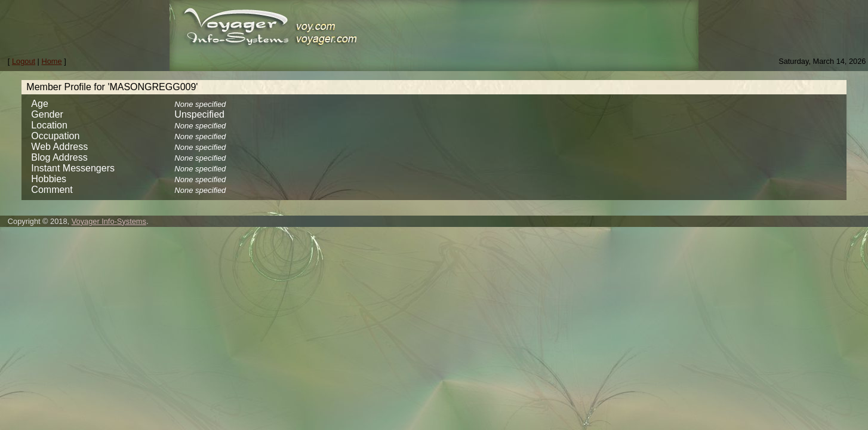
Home (52, 61)
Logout (24, 61)
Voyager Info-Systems (109, 221)
